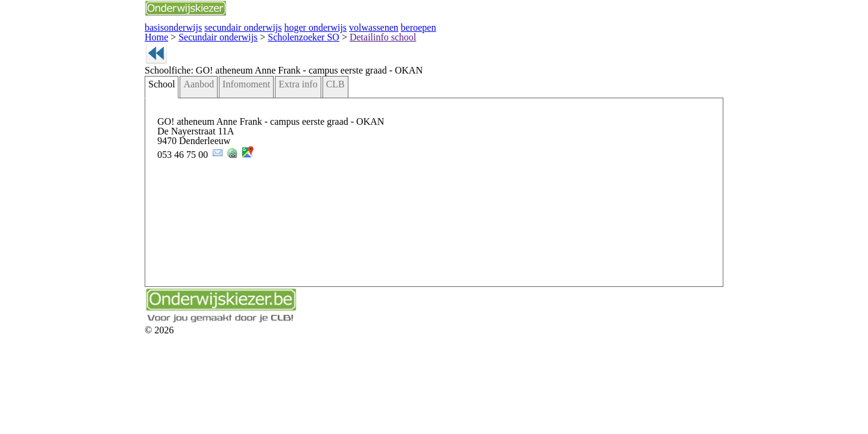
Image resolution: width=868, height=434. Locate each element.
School (87, 102)
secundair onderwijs (156, 26)
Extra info (205, 102)
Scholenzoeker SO (207, 35)
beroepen (305, 26)
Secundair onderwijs (134, 35)
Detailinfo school (273, 35)
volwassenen (266, 26)
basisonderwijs (96, 26)
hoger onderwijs (216, 26)
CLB (236, 102)
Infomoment (161, 102)
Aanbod (120, 102)
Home (83, 35)
